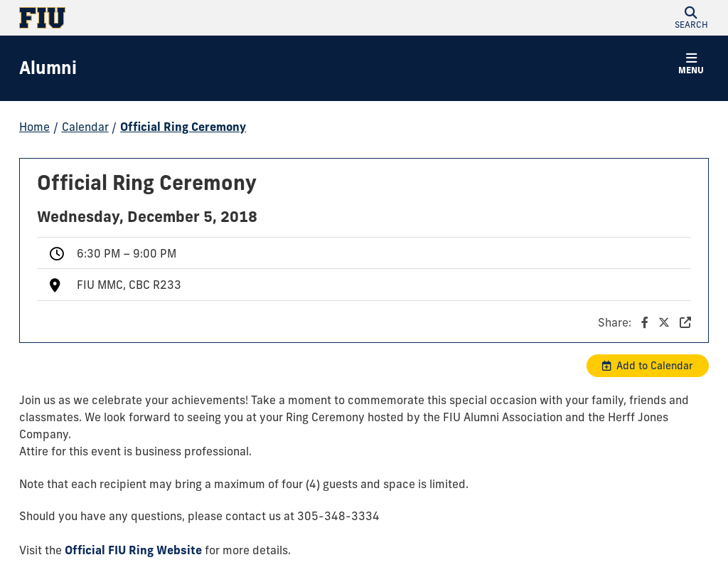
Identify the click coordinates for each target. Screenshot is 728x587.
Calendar (85, 127)
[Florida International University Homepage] (192, 18)
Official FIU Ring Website (133, 550)
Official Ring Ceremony (183, 127)
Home (34, 127)
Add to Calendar (655, 366)
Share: (644, 322)
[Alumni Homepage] (48, 68)
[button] (691, 18)
